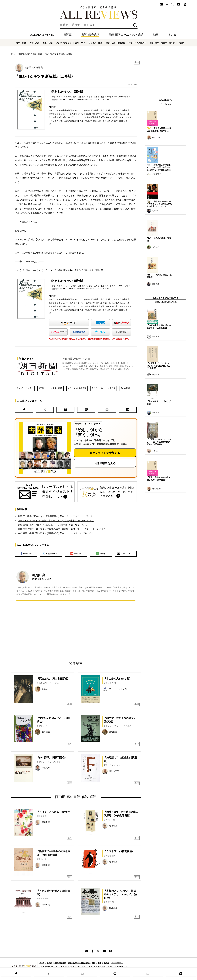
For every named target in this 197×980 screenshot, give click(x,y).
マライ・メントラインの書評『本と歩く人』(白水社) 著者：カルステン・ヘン (56, 521)
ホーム (14, 54)
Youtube (76, 554)
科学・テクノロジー (137, 43)
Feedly (101, 554)
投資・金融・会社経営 (115, 43)
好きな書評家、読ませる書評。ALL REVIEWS (99, 13)
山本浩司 (126, 388)
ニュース (59, 967)
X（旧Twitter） (51, 554)
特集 (100, 963)
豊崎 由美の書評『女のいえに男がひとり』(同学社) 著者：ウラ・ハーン (53, 525)
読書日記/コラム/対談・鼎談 (126, 35)
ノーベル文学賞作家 (78, 388)
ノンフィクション (64, 43)
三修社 (43, 388)
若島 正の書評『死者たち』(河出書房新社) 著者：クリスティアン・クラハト (55, 516)
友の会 (172, 35)
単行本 (113, 388)
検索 (135, 25)
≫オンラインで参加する (105, 453)
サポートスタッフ (89, 967)
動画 (156, 35)
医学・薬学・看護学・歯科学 (162, 43)
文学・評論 (21, 43)
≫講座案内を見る (105, 463)
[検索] (99, 25)
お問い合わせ (122, 967)
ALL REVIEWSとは (42, 35)
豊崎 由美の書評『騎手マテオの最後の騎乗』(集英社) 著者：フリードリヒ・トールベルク (62, 529)
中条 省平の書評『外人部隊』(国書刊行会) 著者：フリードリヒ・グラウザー (55, 533)
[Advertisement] (49, 634)
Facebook (26, 554)
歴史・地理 (80, 43)
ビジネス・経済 (95, 43)
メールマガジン (126, 554)
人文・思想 (34, 43)
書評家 (68, 35)
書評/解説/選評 (90, 35)
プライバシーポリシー (106, 967)
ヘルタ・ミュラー (25, 388)
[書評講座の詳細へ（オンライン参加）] (45, 448)
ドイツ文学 (98, 388)
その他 (181, 43)
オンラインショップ (72, 967)
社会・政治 (48, 43)
